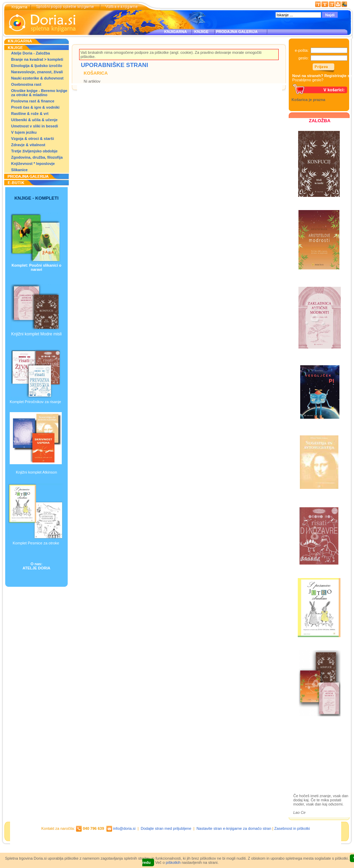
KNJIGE (200, 32)
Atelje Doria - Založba (31, 53)
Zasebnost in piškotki (292, 828)
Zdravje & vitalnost (28, 145)
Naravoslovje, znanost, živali (37, 72)
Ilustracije (309, 768)
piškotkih (173, 862)
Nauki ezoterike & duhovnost (37, 78)
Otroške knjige (314, 748)
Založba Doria (313, 739)
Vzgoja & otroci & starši (32, 139)
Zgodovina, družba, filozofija (37, 157)
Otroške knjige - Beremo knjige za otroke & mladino (39, 93)
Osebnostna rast (26, 84)
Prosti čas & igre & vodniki (35, 107)
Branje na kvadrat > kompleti (37, 59)
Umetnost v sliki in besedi (35, 126)
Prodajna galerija (316, 760)
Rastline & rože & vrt (30, 114)
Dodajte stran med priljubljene (166, 828)
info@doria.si (124, 828)
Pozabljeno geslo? (308, 80)
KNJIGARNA (175, 32)
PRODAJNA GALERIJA (237, 32)
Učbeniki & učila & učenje (34, 120)
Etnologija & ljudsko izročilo (37, 66)
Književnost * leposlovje (33, 164)
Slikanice (19, 170)
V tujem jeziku (24, 132)
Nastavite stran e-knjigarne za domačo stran (234, 828)
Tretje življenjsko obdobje (34, 151)
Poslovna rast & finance (33, 101)
